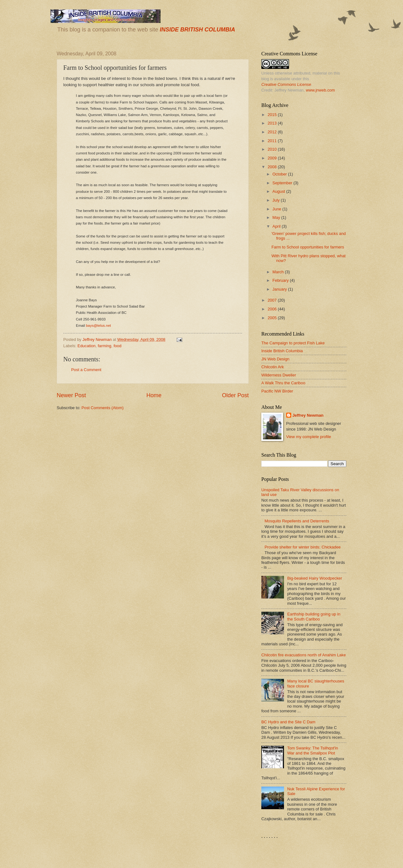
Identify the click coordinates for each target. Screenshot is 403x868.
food (118, 346)
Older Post (235, 395)
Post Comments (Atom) (103, 408)
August (279, 191)
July (276, 200)
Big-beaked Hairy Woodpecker (315, 578)
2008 (273, 167)
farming (105, 346)
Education (86, 346)
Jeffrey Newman (308, 415)
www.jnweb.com (320, 90)
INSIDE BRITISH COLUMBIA (197, 30)
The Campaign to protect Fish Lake (293, 343)
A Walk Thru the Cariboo (283, 383)
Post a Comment (86, 370)
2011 (273, 141)
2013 (273, 123)
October (280, 174)
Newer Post (71, 395)
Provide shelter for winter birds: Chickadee (303, 547)
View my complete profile (309, 437)
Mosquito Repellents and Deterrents (297, 521)
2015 (273, 115)
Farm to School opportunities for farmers (308, 247)
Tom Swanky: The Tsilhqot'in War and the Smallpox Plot (313, 750)
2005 (273, 318)
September (283, 183)
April (277, 226)
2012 (273, 132)
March (278, 272)
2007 (273, 300)
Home (154, 395)
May (277, 217)
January (280, 289)
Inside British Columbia (282, 351)
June (277, 209)
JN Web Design (275, 359)
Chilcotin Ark (273, 367)
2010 (273, 149)
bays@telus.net (98, 325)
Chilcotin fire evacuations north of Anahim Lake (304, 655)
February (281, 280)
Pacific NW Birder (277, 391)
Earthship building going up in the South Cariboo (314, 616)
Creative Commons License (286, 84)
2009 (273, 158)
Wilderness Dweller (279, 375)
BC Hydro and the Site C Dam (288, 722)
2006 (273, 309)
